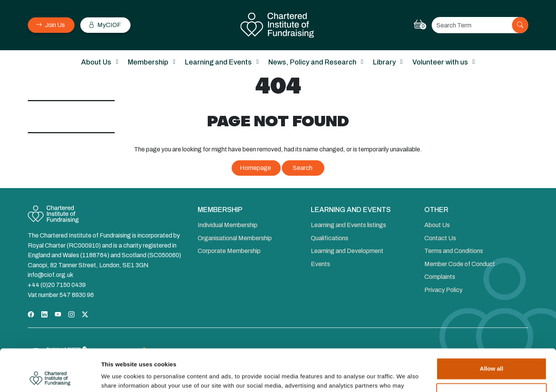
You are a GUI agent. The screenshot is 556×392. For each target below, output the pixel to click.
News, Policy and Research (312, 62)
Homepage (255, 168)
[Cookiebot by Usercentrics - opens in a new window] (50, 377)
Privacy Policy (443, 290)
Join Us (50, 25)
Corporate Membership (229, 251)
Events (320, 264)
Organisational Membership (235, 238)
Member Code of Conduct (460, 264)
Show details (119, 377)
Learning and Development (347, 251)
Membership (148, 62)
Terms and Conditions (454, 251)
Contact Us (440, 238)
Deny (492, 354)
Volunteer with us (440, 62)
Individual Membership (228, 225)
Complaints (440, 277)
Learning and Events (218, 62)
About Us (96, 62)
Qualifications (330, 238)
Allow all (492, 329)
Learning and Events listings (348, 225)
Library (384, 62)
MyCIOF (105, 25)
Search (303, 168)
